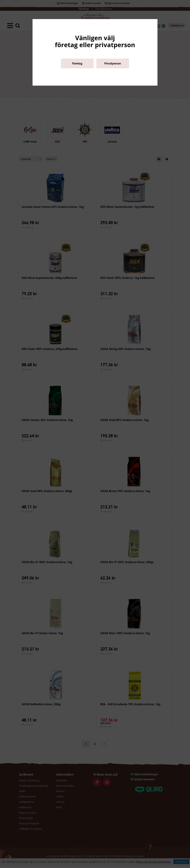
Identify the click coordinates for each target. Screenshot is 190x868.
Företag (77, 63)
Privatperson (113, 63)
